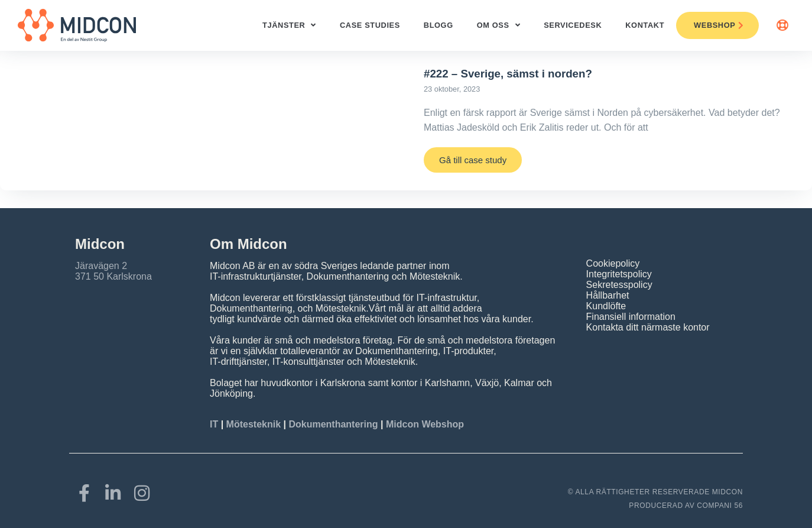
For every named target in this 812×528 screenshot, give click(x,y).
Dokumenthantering (333, 424)
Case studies (370, 25)
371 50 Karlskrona (113, 276)
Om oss (498, 26)
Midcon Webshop (425, 424)
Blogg (439, 25)
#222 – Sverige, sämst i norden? (508, 74)
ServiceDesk (573, 25)
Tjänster (289, 26)
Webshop (719, 25)
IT (215, 424)
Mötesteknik (254, 424)
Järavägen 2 (101, 266)
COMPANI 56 (720, 506)
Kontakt (645, 25)
